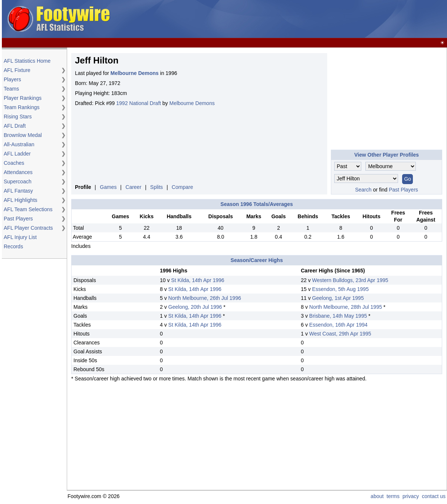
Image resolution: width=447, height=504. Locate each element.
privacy (411, 496)
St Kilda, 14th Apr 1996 (198, 280)
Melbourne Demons (192, 103)
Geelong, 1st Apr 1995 (338, 298)
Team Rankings (22, 107)
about (377, 496)
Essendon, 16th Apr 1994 (338, 325)
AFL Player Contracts (28, 228)
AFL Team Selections (28, 209)
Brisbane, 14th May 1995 (338, 316)
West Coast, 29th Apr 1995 (340, 334)
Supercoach (18, 181)
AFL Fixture (17, 70)
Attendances (18, 172)
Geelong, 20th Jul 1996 (195, 307)
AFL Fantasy (18, 191)
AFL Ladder (17, 154)
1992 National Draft (139, 103)
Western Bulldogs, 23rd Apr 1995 (350, 280)
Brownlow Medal (23, 135)
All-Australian (19, 144)
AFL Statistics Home (27, 61)
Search (363, 190)
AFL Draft (15, 126)
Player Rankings (23, 98)
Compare (183, 187)
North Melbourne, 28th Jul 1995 (346, 307)
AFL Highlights (21, 200)
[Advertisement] (310, 19)
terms (393, 496)
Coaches (14, 163)
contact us (434, 496)
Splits (157, 187)
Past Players (18, 219)
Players (12, 79)
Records (13, 246)
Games (108, 187)
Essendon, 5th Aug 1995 (340, 289)
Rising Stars (18, 117)
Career (133, 187)
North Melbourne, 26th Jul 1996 (205, 298)
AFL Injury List (20, 237)
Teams (11, 89)
